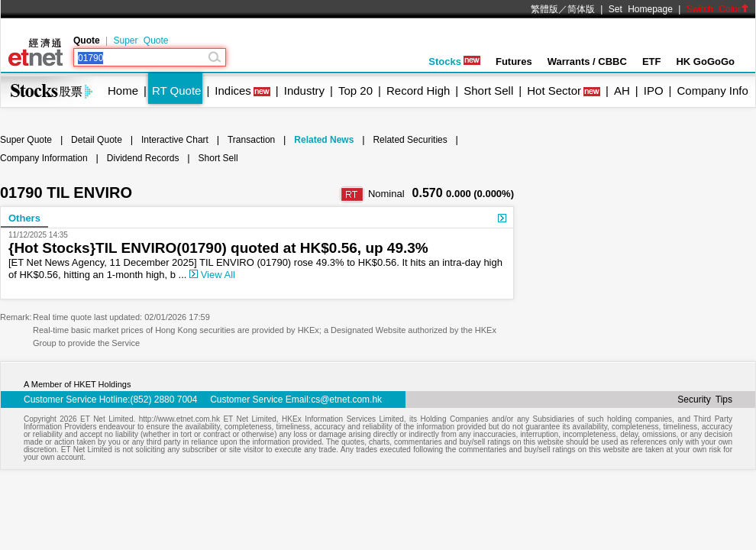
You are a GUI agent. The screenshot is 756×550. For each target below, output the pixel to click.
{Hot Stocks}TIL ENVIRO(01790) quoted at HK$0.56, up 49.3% (218, 248)
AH (622, 91)
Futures (514, 61)
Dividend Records (143, 158)
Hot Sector (554, 91)
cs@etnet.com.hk (346, 400)
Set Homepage (641, 9)
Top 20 (355, 91)
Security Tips (705, 400)
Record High (418, 91)
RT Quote (176, 91)
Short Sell (488, 91)
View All (212, 275)
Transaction (251, 140)
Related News (324, 140)
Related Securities (410, 140)
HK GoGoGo (705, 61)
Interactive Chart (175, 140)
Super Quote (141, 40)
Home (123, 91)
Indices (233, 91)
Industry (304, 91)
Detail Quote (97, 140)
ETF (652, 61)
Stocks (454, 61)
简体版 (581, 9)
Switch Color (718, 9)
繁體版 (544, 9)
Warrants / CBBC (587, 61)
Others (24, 218)
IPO (654, 91)
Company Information (44, 158)
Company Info (712, 91)
